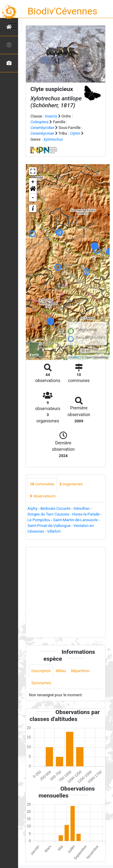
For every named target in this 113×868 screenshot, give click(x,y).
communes (42, 484)
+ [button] (33, 182)
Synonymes (41, 683)
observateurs (43, 496)
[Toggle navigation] (13, 26)
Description (41, 671)
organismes (71, 484)
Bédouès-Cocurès (55, 508)
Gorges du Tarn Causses (48, 514)
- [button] (33, 198)
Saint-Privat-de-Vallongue (49, 526)
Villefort (54, 531)
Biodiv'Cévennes (62, 11)
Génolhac (82, 508)
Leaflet (74, 357)
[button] (33, 190)
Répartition (80, 671)
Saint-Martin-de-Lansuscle (75, 520)
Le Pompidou (39, 520)
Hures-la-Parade (86, 514)
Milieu (61, 671)
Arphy (32, 508)
